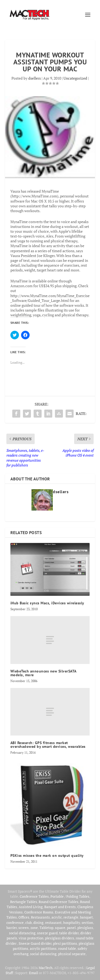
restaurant (53, 923)
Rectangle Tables (24, 902)
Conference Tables (34, 896)
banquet (86, 917)
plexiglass (85, 928)
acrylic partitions (43, 948)
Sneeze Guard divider (35, 943)
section (87, 923)
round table (67, 948)
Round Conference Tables (59, 902)
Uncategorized (75, 78)
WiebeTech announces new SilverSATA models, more (43, 673)
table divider (69, 933)
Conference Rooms (39, 912)
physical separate (72, 954)
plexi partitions (65, 943)
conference (15, 923)
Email (34, 973)
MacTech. (46, 968)
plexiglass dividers (60, 938)
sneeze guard (47, 933)
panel (71, 928)
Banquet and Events (60, 907)
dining (38, 923)
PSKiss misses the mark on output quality (47, 855)
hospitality (72, 923)
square (60, 928)
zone (34, 928)
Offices (24, 917)
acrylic (57, 917)
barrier (12, 928)
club (29, 923)
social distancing (22, 933)
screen (24, 928)
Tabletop (46, 928)
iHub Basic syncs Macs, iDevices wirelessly (47, 603)
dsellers (35, 78)
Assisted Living (31, 907)
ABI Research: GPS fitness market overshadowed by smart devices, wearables (48, 745)
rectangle (71, 917)
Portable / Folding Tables (70, 896)
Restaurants (40, 917)
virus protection (31, 938)
